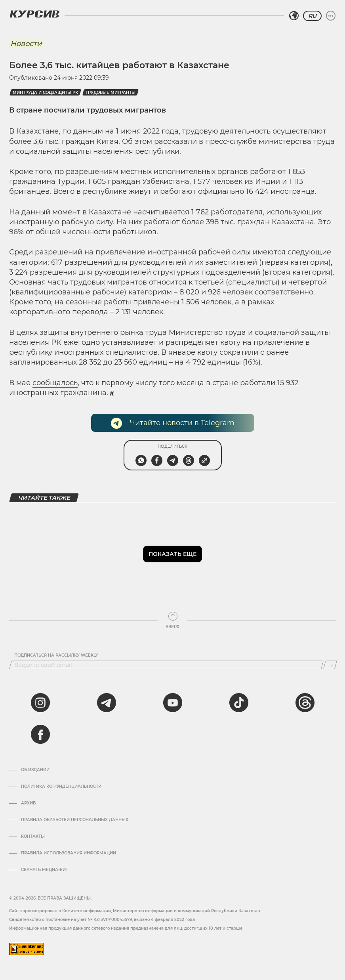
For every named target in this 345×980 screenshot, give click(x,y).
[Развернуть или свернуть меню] (331, 16)
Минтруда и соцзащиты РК (45, 93)
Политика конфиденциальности (61, 787)
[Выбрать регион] (294, 16)
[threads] (305, 703)
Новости (26, 44)
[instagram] (40, 703)
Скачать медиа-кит (45, 870)
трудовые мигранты (111, 93)
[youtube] (173, 703)
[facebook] (40, 734)
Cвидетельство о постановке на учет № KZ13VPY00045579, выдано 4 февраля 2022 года (102, 920)
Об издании (35, 770)
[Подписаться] (330, 665)
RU (312, 16)
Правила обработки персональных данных (75, 820)
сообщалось (55, 383)
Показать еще (172, 554)
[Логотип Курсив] (34, 14)
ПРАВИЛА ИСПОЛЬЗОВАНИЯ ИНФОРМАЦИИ (69, 853)
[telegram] (107, 703)
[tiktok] (239, 703)
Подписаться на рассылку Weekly (56, 655)
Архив (28, 803)
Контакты (33, 837)
